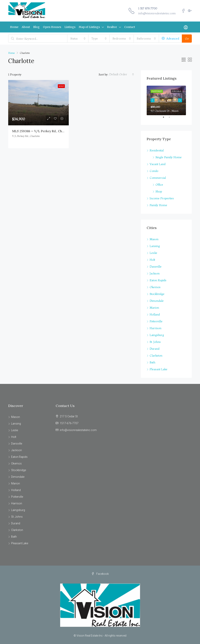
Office (159, 185)
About (26, 27)
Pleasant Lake (158, 369)
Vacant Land (158, 164)
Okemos (155, 287)
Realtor (112, 27)
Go (187, 38)
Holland (155, 314)
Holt (152, 260)
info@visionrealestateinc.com (157, 13)
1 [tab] (165, 119)
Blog (36, 27)
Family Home (158, 205)
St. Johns (155, 342)
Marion (154, 308)
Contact (130, 27)
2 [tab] (171, 119)
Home (14, 27)
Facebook (100, 574)
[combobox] (78, 39)
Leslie (153, 253)
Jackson (155, 273)
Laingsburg (157, 335)
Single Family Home (169, 157)
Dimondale (157, 301)
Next (180, 100)
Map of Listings (89, 27)
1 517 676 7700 (148, 8)
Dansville (156, 266)
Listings (70, 27)
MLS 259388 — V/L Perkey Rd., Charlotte (42, 131)
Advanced (170, 38)
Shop (159, 191)
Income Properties (162, 198)
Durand (154, 349)
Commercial (158, 178)
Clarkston (156, 355)
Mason (154, 239)
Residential (157, 150)
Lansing (155, 246)
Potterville (156, 321)
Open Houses (52, 27)
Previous (153, 100)
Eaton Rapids (158, 280)
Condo (154, 171)
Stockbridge (157, 294)
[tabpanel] (166, 100)
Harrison (155, 328)
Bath (152, 362)
